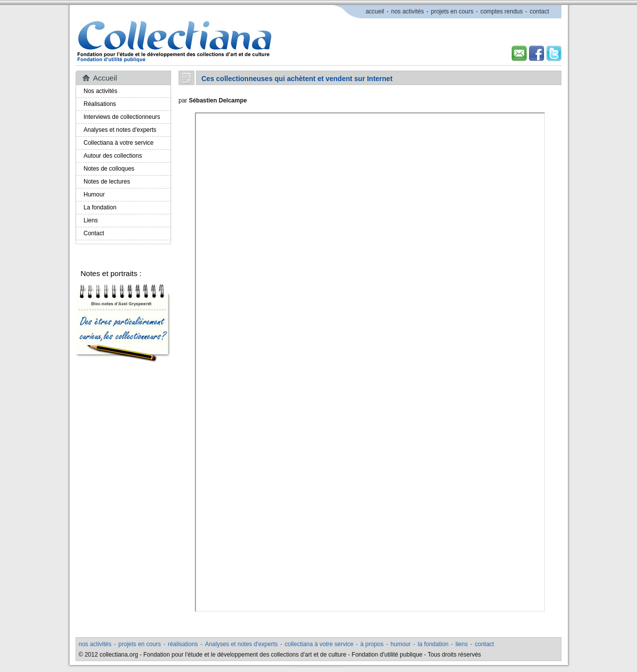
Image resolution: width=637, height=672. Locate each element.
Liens (91, 220)
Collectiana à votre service (119, 143)
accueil (375, 11)
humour (401, 644)
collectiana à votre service (319, 644)
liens (462, 644)
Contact (94, 233)
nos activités (407, 11)
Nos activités (100, 91)
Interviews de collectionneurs (122, 117)
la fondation (433, 644)
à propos (372, 644)
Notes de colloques (109, 169)
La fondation (100, 207)
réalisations (183, 644)
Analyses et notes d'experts (120, 130)
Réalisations (100, 104)
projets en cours (452, 11)
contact (539, 11)
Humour (94, 194)
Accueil (105, 78)
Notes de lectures (107, 182)
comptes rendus (501, 11)
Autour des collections (113, 156)
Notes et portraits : (111, 273)
